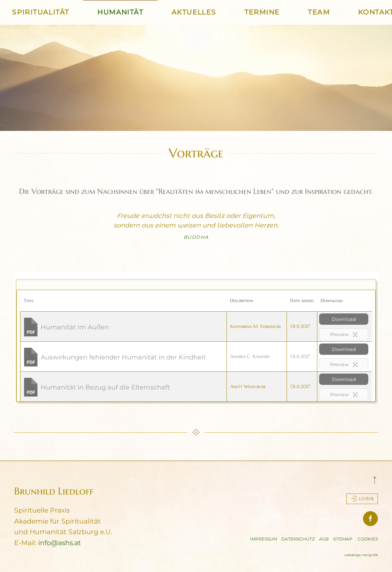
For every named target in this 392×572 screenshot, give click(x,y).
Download (344, 319)
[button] (375, 480)
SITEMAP (343, 539)
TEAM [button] (319, 12)
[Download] (32, 327)
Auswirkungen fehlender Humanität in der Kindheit (123, 357)
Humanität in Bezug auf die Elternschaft (105, 387)
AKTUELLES (194, 12)
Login (362, 499)
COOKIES (368, 539)
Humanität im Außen (75, 327)
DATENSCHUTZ (298, 539)
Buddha (196, 237)
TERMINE (262, 12)
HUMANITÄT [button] (120, 12)
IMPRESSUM (264, 539)
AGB (324, 539)
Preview (344, 334)
